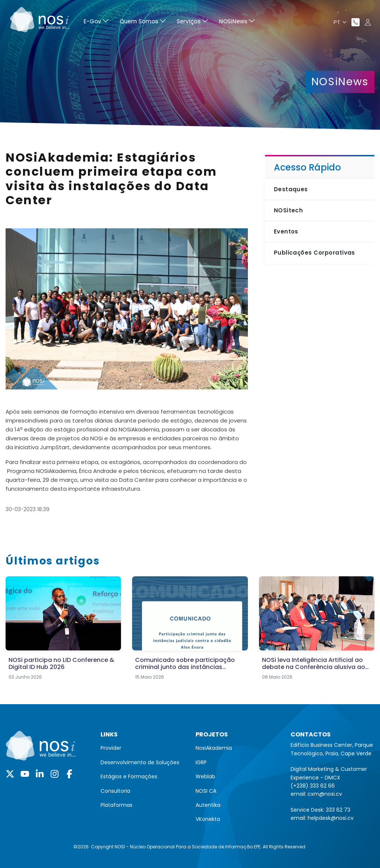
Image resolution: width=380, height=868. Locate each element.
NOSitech (289, 210)
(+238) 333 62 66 (313, 786)
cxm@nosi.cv (325, 794)
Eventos (286, 231)
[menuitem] (96, 22)
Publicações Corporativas (315, 253)
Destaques (291, 189)
